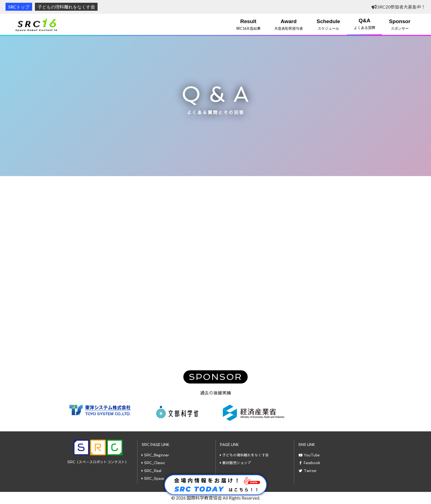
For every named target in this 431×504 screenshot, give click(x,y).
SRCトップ (19, 7)
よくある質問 (364, 24)
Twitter (310, 471)
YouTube (312, 455)
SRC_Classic (154, 463)
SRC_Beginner (157, 455)
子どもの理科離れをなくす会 (66, 7)
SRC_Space (154, 479)
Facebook (312, 463)
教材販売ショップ (237, 463)
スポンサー (400, 24)
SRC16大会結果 (248, 24)
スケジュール (328, 24)
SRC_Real (153, 471)
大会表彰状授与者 (289, 24)
